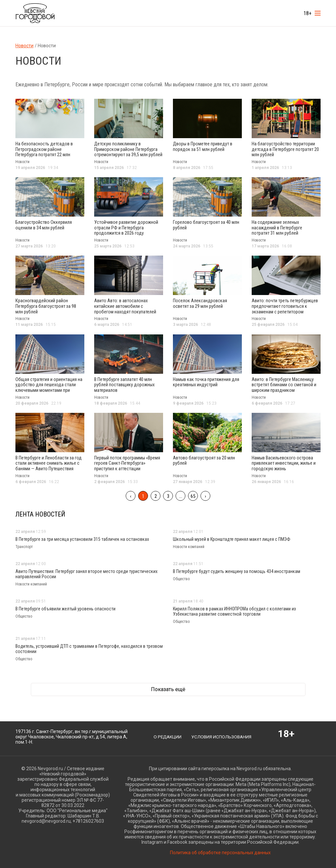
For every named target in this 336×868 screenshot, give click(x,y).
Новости (24, 46)
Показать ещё (168, 686)
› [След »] (205, 493)
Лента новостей (40, 511)
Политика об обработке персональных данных (220, 849)
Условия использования (222, 733)
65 (193, 493)
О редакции (167, 733)
